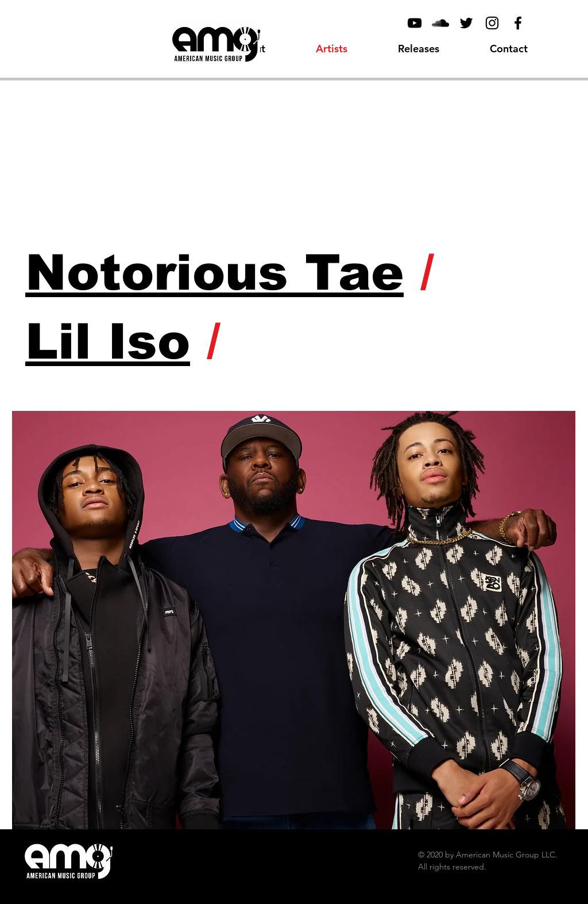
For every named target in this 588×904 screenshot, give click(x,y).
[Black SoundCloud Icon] (440, 23)
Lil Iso (108, 341)
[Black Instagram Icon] (492, 23)
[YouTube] (415, 23)
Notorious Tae (214, 272)
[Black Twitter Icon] (466, 23)
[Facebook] (518, 23)
